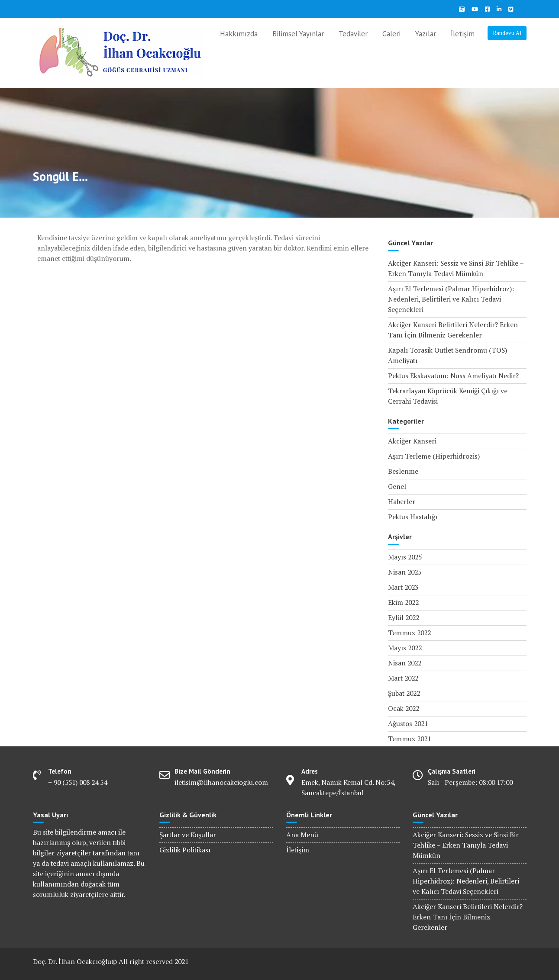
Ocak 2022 (404, 708)
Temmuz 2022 (409, 633)
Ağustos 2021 (408, 724)
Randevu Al (507, 33)
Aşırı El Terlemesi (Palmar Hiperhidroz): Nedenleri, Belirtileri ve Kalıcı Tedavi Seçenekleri (451, 299)
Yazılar (426, 34)
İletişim (463, 34)
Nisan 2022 (405, 663)
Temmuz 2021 (409, 739)
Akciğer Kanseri (412, 441)
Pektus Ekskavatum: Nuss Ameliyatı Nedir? (453, 376)
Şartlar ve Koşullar (188, 835)
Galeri (391, 34)
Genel (397, 487)
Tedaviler (353, 34)
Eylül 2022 (404, 618)
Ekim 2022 (403, 602)
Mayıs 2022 (405, 648)
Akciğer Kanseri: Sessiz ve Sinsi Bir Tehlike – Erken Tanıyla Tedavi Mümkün (466, 845)
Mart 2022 (403, 678)
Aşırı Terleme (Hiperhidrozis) (434, 456)
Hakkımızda (239, 34)
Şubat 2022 (404, 693)
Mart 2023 (403, 587)
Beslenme (403, 471)
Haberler (402, 502)
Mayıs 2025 (405, 557)
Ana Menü (302, 835)
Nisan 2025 (405, 572)
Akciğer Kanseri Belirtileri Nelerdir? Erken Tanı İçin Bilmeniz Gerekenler (468, 917)
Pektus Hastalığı (413, 517)
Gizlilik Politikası (185, 850)
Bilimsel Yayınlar (298, 34)
